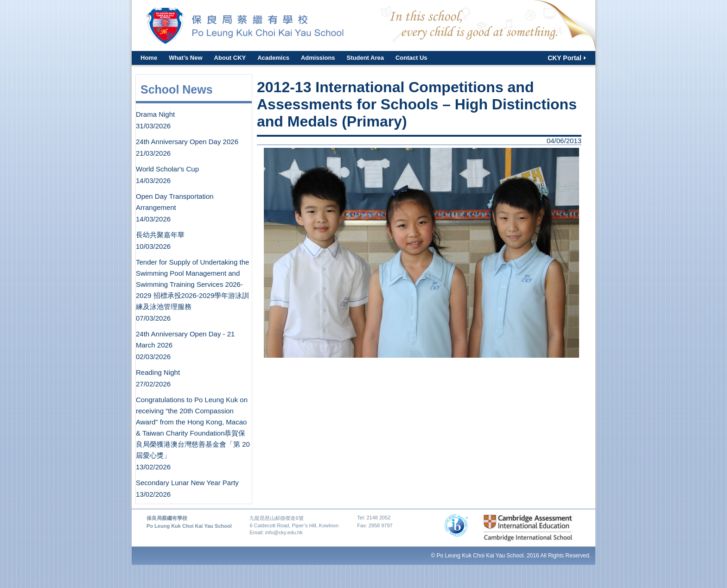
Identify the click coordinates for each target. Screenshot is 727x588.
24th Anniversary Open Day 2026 (187, 142)
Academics (273, 58)
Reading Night (158, 372)
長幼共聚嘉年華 (160, 235)
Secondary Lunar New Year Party (187, 483)
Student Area (365, 58)
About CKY (230, 58)
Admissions (318, 58)
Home (149, 58)
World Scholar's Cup (167, 169)
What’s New (185, 58)
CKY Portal (564, 58)
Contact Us (411, 58)
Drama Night (155, 114)
